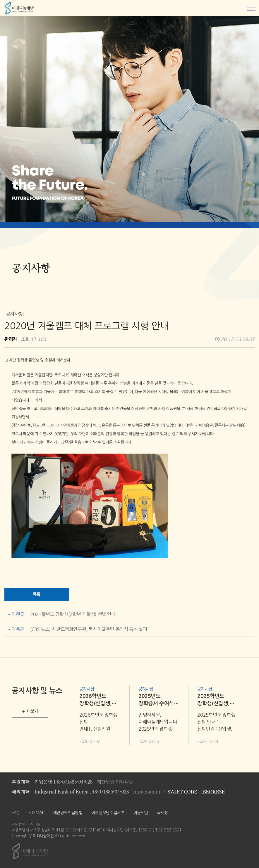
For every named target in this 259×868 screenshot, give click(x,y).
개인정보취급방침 (68, 813)
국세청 (162, 813)
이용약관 (141, 813)
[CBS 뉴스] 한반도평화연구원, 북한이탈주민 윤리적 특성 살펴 (89, 629)
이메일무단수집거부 (108, 813)
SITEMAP (36, 813)
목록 (36, 594)
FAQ (16, 813)
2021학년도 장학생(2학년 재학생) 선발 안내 (73, 614)
